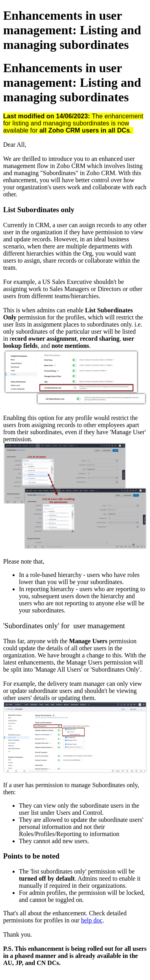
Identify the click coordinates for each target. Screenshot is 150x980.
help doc (92, 920)
